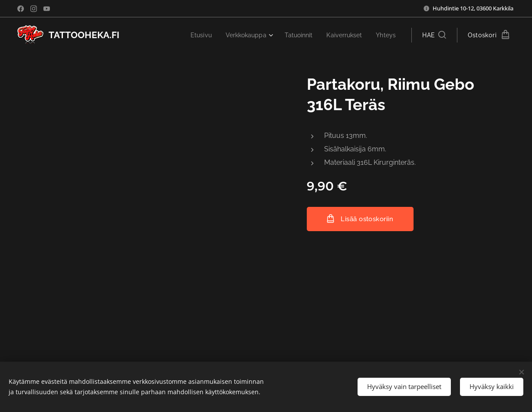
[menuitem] (192, 35)
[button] (434, 35)
